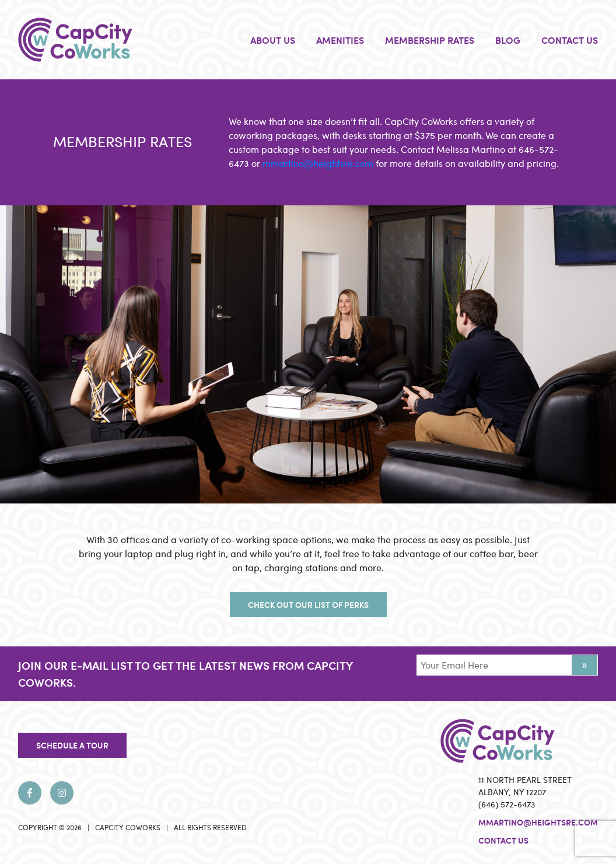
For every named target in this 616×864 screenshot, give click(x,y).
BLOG (508, 40)
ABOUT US (273, 40)
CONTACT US (570, 40)
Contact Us (503, 840)
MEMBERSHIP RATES (430, 40)
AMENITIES (340, 40)
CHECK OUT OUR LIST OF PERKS (308, 604)
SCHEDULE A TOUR (72, 745)
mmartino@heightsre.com (318, 163)
